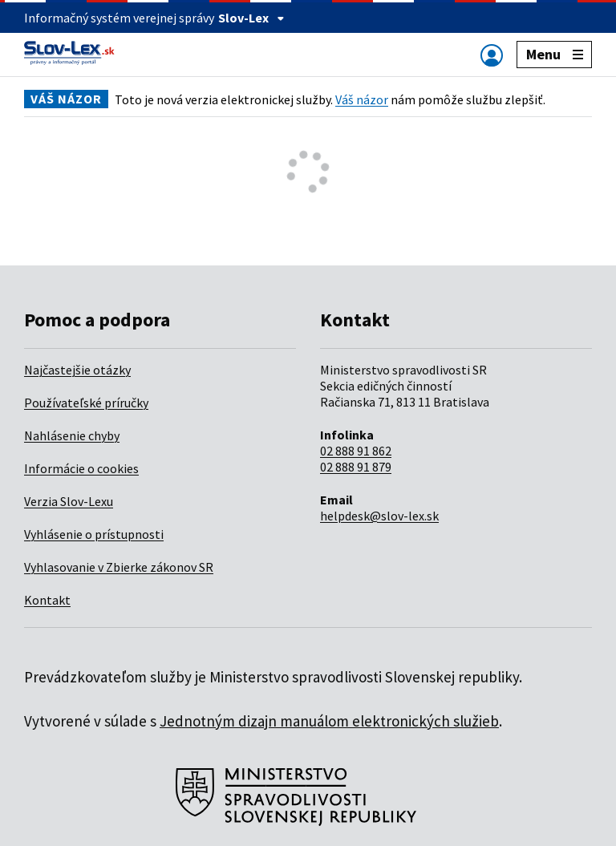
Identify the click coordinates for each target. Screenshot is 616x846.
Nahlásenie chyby (72, 435)
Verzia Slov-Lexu (69, 501)
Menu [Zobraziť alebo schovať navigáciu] (555, 54)
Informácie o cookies (81, 468)
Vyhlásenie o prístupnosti (94, 534)
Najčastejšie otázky (77, 370)
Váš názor (362, 99)
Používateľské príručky (86, 403)
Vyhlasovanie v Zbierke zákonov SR (119, 567)
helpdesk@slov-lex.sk (379, 516)
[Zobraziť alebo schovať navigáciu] (492, 55)
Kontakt (47, 600)
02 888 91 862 (356, 451)
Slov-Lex (251, 18)
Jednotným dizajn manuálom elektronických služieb (329, 721)
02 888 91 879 (356, 467)
